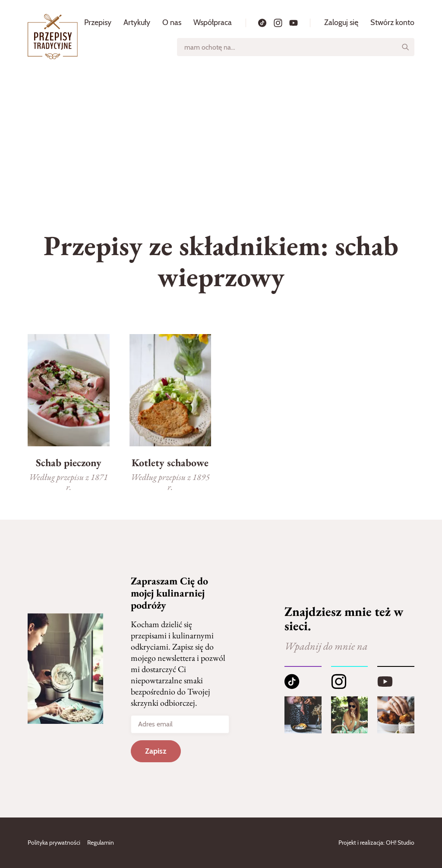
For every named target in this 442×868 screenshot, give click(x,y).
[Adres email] (180, 724)
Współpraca (213, 22)
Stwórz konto (392, 22)
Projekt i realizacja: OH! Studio (376, 843)
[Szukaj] (405, 47)
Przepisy (98, 22)
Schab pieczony (69, 462)
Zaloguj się (341, 22)
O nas (172, 22)
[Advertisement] (221, 138)
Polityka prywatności (54, 843)
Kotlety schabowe (170, 462)
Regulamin (101, 843)
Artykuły (137, 22)
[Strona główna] (53, 36)
